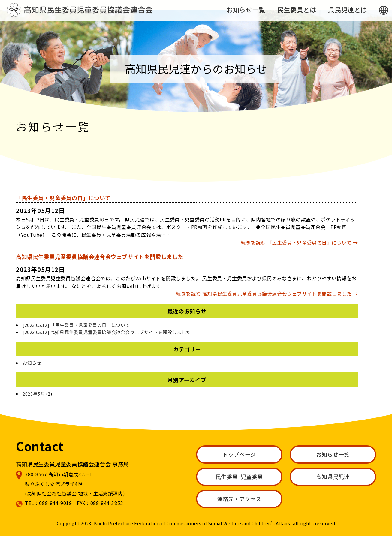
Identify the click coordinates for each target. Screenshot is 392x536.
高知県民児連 (333, 477)
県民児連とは (348, 10)
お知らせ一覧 (246, 10)
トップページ (239, 454)
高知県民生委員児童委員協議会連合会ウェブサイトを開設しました (100, 257)
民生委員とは (297, 10)
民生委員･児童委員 (239, 477)
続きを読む (299, 242)
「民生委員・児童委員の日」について (63, 198)
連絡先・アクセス (239, 499)
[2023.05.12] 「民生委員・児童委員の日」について (76, 325)
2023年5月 (34, 394)
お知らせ (32, 363)
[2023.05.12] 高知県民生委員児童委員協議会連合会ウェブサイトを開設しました (107, 332)
